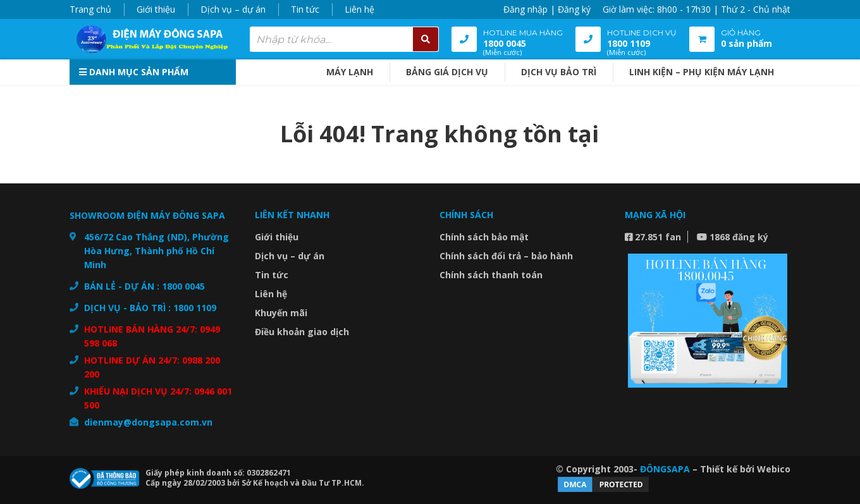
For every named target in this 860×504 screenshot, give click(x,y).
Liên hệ (359, 9)
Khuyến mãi (281, 313)
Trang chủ (90, 9)
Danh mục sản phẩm (134, 72)
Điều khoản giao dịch (302, 332)
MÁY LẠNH (350, 72)
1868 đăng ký (733, 237)
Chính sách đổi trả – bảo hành (506, 256)
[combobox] (344, 39)
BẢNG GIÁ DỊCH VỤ (447, 72)
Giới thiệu (156, 9)
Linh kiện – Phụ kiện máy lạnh (702, 72)
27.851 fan (653, 237)
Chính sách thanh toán (491, 275)
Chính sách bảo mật (484, 237)
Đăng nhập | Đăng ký (547, 9)
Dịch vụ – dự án (233, 9)
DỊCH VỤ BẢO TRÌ (559, 72)
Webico (774, 469)
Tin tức (305, 9)
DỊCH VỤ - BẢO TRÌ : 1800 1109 (150, 308)
